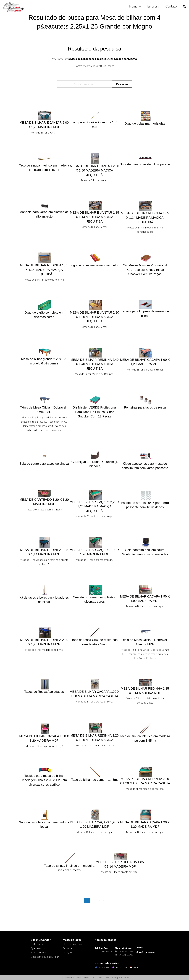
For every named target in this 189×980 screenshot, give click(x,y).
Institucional (38, 944)
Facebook (102, 967)
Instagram (119, 967)
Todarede (125, 977)
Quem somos (38, 948)
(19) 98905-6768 (125, 955)
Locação (67, 952)
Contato (171, 6)
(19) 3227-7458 (105, 951)
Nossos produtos (72, 944)
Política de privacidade (93, 977)
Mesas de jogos (72, 940)
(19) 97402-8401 (147, 952)
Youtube (136, 967)
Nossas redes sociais (107, 963)
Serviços (67, 948)
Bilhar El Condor (41, 940)
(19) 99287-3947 (125, 951)
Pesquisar (122, 84)
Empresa (153, 6)
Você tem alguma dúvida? (45, 957)
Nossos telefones (105, 940)
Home (133, 6)
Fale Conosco (38, 952)
